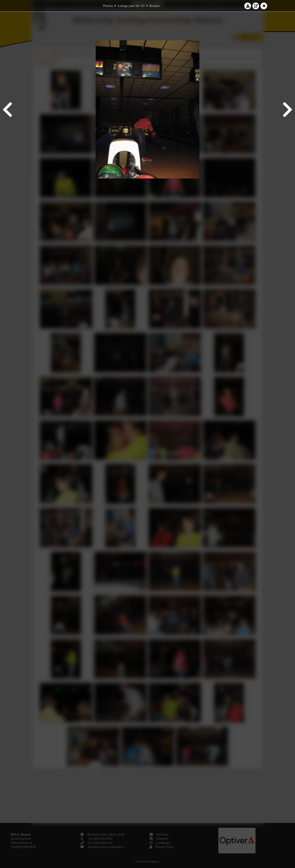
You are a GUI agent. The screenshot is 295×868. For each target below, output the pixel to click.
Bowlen (155, 6)
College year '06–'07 (131, 6)
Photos (108, 6)
